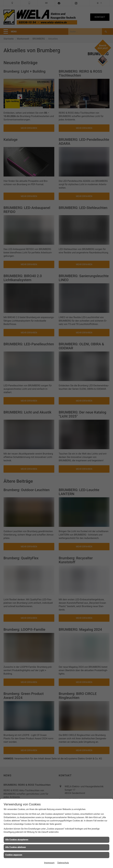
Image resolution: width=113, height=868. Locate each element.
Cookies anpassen (14, 855)
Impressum (49, 863)
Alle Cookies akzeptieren (17, 840)
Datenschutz (63, 863)
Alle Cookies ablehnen (16, 847)
